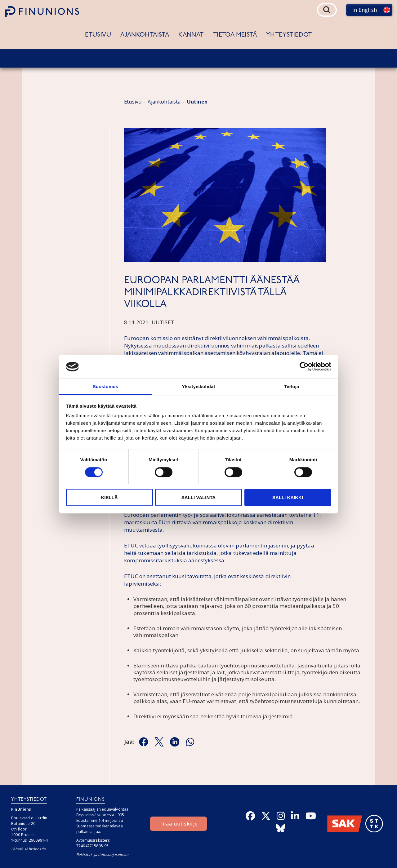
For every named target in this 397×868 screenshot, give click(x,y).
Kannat (191, 35)
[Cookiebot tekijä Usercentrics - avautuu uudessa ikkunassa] (304, 367)
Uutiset (163, 322)
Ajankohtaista (145, 35)
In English (365, 10)
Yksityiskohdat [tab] (198, 386)
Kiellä (109, 497)
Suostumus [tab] (106, 386)
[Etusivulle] (42, 11)
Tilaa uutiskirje (179, 824)
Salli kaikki (288, 497)
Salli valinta (198, 497)
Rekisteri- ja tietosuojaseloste (102, 855)
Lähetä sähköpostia (28, 849)
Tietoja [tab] (292, 386)
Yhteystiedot (289, 35)
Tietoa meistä (235, 35)
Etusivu (98, 35)
